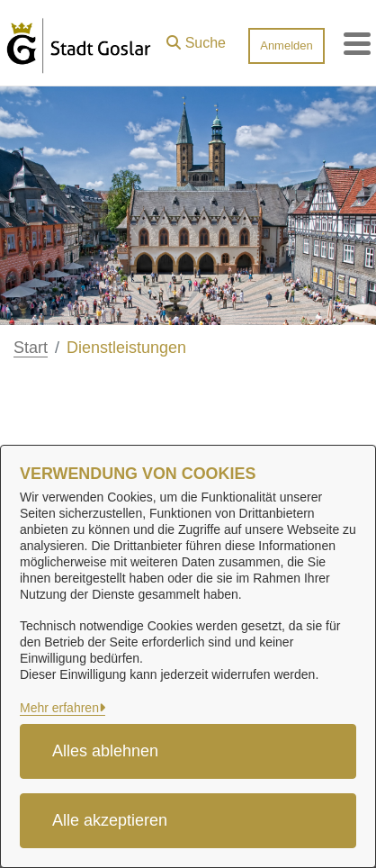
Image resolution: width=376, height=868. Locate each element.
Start (31, 348)
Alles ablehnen (105, 751)
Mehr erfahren (59, 708)
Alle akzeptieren (110, 820)
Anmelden (286, 45)
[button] (196, 39)
